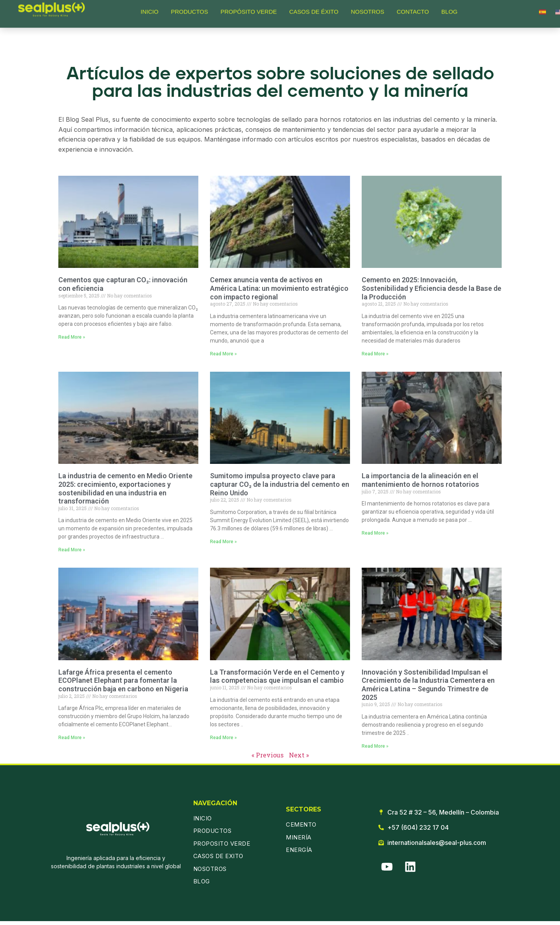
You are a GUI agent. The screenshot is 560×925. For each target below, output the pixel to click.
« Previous (268, 755)
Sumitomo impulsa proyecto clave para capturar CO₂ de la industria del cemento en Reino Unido (280, 484)
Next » (299, 755)
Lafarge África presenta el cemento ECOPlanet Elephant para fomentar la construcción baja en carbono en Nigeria (123, 680)
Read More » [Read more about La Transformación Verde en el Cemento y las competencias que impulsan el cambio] (223, 738)
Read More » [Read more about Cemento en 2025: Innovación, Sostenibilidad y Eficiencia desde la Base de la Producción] (375, 354)
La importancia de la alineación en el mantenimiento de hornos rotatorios (420, 480)
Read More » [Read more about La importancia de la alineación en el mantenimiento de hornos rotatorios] (375, 533)
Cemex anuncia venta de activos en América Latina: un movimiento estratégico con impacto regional (279, 288)
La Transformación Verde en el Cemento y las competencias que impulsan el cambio (277, 676)
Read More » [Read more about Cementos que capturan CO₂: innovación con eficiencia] (72, 337)
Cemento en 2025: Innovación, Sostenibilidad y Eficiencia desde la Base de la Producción (431, 288)
